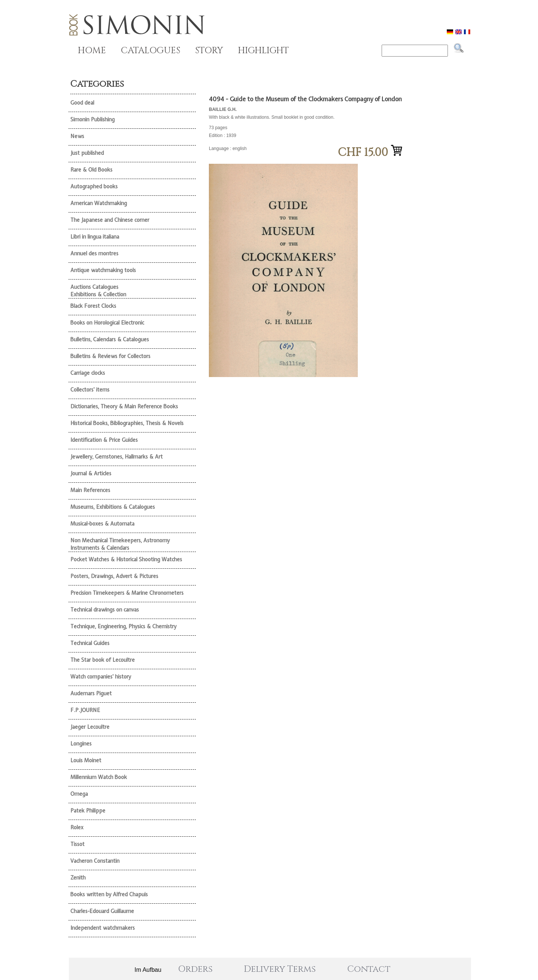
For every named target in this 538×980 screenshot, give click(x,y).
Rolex (77, 827)
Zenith (78, 878)
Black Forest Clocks (93, 306)
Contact (369, 969)
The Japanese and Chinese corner (110, 220)
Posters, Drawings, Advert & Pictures (114, 576)
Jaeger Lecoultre (90, 727)
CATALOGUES (151, 51)
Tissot (77, 844)
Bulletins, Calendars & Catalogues (110, 339)
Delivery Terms (280, 969)
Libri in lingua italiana (95, 237)
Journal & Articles (91, 473)
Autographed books (94, 186)
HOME (92, 51)
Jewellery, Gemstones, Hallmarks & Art (117, 457)
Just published (87, 153)
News (77, 136)
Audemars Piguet (91, 693)
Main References (90, 490)
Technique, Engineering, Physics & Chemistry (123, 626)
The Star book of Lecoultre (103, 660)
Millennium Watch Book (99, 777)
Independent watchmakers (103, 928)
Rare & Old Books (91, 170)
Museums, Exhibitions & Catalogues (113, 507)
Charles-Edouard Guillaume (102, 911)
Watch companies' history (101, 677)
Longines (81, 744)
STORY (209, 51)
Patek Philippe (88, 811)
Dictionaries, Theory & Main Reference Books (124, 406)
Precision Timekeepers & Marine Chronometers (127, 593)
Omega (79, 794)
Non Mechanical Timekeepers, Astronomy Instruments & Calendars (120, 544)
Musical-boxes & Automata (102, 524)
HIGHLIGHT (263, 51)
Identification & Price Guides (104, 440)
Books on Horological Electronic (107, 323)
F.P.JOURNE (85, 710)
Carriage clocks (88, 373)
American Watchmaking (99, 203)
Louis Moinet (86, 760)
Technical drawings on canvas (105, 610)
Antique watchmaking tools (103, 270)
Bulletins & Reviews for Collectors (110, 356)
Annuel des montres (94, 253)
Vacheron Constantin (95, 861)
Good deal (82, 103)
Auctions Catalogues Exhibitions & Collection (98, 291)
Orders (195, 969)
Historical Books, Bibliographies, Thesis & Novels (127, 423)
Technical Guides (90, 643)
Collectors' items (90, 390)
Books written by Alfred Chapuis (109, 894)
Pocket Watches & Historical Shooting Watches (126, 559)
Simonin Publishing (93, 119)
